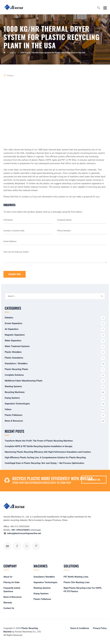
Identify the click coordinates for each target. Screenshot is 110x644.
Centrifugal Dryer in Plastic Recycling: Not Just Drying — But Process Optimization (44, 463)
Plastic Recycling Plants (16, 369)
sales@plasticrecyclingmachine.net (24, 533)
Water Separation (13, 341)
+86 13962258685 (20, 530)
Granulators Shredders (44, 577)
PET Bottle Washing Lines (76, 577)
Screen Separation (13, 323)
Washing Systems (13, 386)
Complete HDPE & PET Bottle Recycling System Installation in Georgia (39, 446)
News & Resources (14, 421)
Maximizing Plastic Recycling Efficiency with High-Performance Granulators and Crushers (48, 452)
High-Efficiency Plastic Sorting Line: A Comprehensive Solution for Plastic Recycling (45, 458)
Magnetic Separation (15, 335)
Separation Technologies (45, 582)
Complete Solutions (14, 375)
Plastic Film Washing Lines (77, 582)
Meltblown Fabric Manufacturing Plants (24, 381)
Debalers (9, 318)
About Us (8, 577)
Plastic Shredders (13, 352)
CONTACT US (94, 480)
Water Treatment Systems (17, 346)
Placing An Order (12, 582)
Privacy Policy (100, 628)
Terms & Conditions (80, 628)
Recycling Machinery (15, 392)
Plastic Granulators (14, 358)
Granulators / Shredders (16, 363)
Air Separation (12, 329)
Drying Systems (12, 398)
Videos (10, 76)
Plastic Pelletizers (14, 415)
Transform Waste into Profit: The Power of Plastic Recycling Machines (39, 441)
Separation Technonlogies (17, 404)
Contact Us (9, 608)
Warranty (8, 603)
